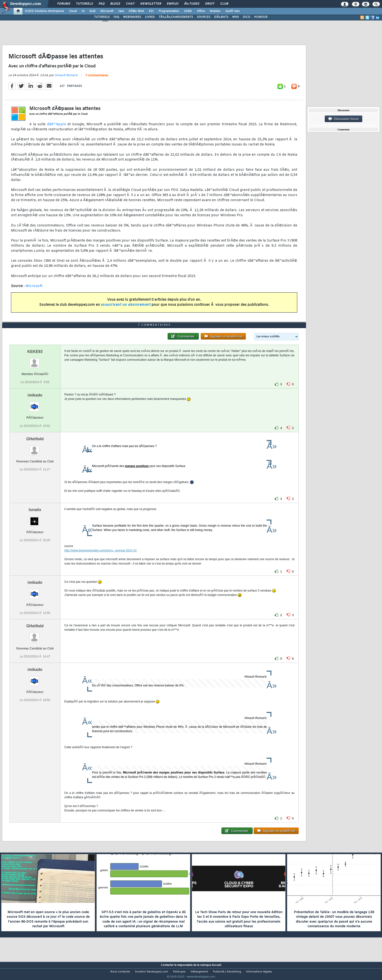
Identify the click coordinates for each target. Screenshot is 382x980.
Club (224, 4)
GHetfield (35, 448)
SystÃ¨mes (233, 11)
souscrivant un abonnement (126, 308)
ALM (92, 11)
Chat (130, 4)
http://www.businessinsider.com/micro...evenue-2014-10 (100, 559)
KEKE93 (35, 361)
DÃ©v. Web (136, 11)
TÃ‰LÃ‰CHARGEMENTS (176, 17)
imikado (35, 404)
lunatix (35, 519)
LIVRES (150, 17)
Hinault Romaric (66, 78)
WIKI (236, 17)
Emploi (173, 4)
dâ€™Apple (57, 127)
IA (83, 11)
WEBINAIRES (132, 17)
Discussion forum (344, 119)
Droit (210, 4)
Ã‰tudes (192, 4)
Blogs (115, 4)
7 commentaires (97, 79)
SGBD (188, 11)
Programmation (169, 11)
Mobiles (215, 11)
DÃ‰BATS (221, 17)
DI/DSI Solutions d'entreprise (44, 11)
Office (201, 11)
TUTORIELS (102, 17)
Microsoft (107, 11)
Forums (64, 4)
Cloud (73, 11)
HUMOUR (261, 17)
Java (121, 11)
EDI (151, 11)
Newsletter (151, 4)
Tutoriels (84, 4)
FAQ (102, 4)
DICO (247, 17)
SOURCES (204, 17)
